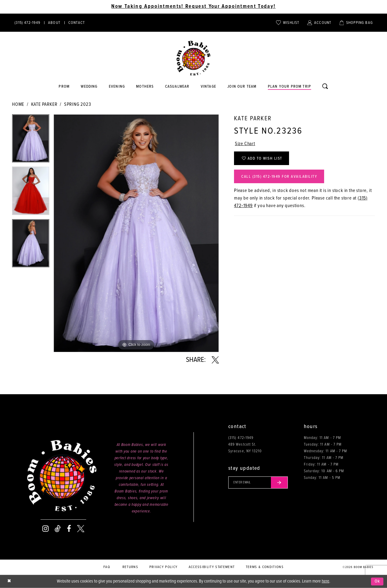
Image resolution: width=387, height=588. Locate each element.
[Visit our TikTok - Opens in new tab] (58, 529)
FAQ (107, 567)
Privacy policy (164, 567)
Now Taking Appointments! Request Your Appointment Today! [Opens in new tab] (193, 7)
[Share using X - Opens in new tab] (215, 360)
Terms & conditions (265, 567)
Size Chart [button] (245, 144)
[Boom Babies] (193, 58)
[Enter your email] (258, 482)
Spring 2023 (78, 104)
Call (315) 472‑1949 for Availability (279, 177)
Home (18, 104)
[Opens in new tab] (177, 87)
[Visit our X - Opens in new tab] (81, 529)
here (325, 581)
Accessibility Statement (212, 567)
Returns (130, 567)
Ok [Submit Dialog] (377, 581)
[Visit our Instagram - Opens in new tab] (46, 529)
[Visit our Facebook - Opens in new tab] (69, 529)
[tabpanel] (31, 140)
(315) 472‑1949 (241, 438)
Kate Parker (44, 104)
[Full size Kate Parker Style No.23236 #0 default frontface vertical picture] (136, 233)
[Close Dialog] (9, 582)
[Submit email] (279, 482)
